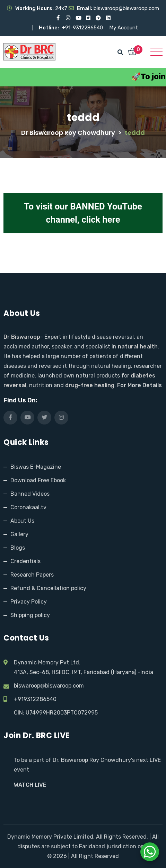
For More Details (139, 385)
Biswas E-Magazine (36, 467)
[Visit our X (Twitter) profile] (88, 18)
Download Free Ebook (38, 480)
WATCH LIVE (30, 785)
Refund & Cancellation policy (48, 588)
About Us (22, 521)
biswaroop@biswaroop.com (49, 686)
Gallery (19, 534)
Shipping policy (30, 615)
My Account (124, 28)
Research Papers (32, 575)
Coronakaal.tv (28, 507)
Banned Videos (30, 494)
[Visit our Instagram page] (68, 18)
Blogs (18, 548)
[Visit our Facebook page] (58, 18)
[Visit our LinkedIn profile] (108, 18)
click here (101, 220)
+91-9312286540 (83, 28)
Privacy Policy (29, 602)
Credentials (25, 561)
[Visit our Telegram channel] (98, 18)
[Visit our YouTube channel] (78, 18)
